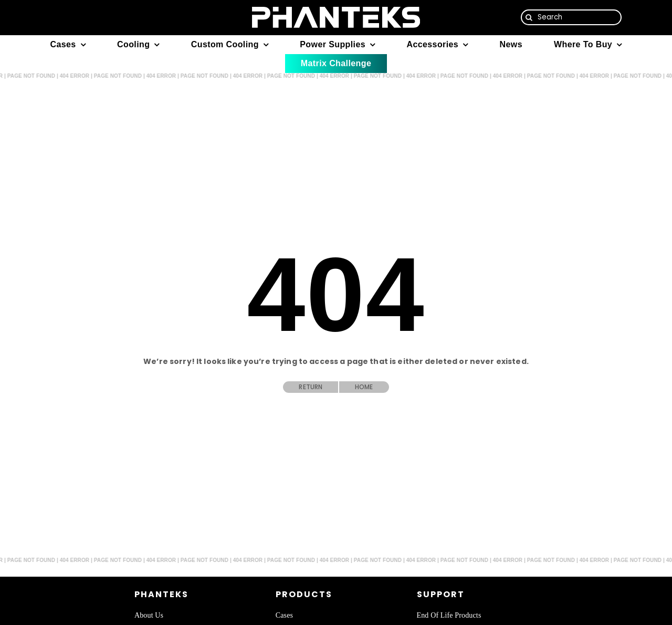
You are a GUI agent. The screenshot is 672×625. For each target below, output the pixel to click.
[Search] (571, 17)
